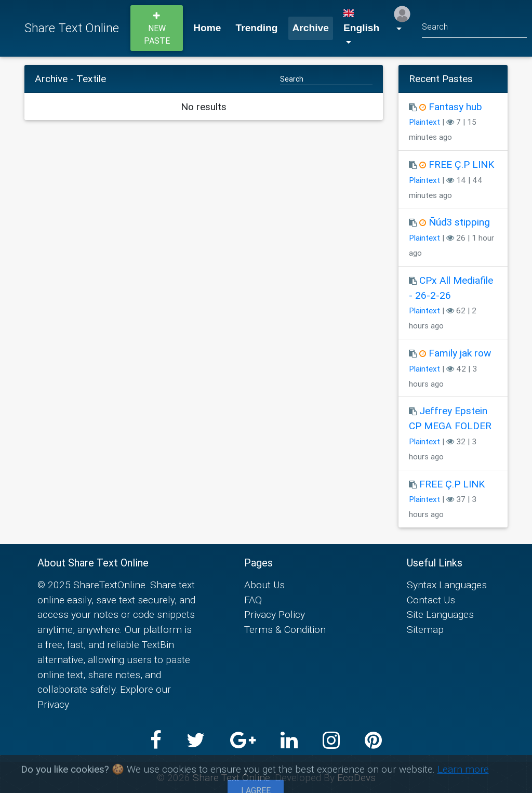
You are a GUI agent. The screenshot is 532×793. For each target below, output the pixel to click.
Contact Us (431, 600)
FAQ (253, 600)
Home (207, 28)
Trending (257, 28)
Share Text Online (72, 28)
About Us (264, 585)
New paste (157, 29)
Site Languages (440, 614)
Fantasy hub (455, 107)
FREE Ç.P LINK (461, 164)
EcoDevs (356, 777)
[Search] (474, 28)
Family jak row (460, 353)
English (361, 21)
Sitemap (425, 629)
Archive (311, 28)
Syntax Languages (447, 585)
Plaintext (424, 122)
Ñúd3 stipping (459, 222)
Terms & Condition (285, 629)
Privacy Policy (275, 614)
